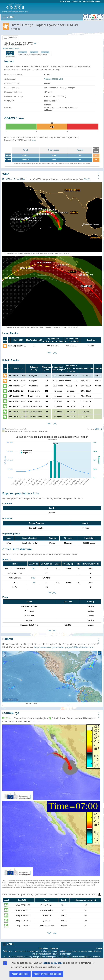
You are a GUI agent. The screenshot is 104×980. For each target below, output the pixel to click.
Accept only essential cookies (47, 974)
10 (9, 346)
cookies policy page (52, 963)
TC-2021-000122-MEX (54, 79)
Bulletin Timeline (11, 360)
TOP (99, 176)
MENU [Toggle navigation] (8, 17)
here (33, 140)
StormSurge (11, 713)
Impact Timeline (10, 333)
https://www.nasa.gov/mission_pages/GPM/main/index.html (64, 647)
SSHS (87, 179)
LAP (33, 582)
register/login (88, 1)
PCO (33, 578)
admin (98, 1)
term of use (65, 1)
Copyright (54, 948)
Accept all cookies (20, 974)
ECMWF (45, 52)
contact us (76, 1)
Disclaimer (43, 948)
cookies (100, 948)
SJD (33, 569)
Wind (26, 150)
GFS (23, 52)
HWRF (34, 52)
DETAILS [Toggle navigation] (10, 38)
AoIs (36, 493)
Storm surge (54, 150)
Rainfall (80, 150)
